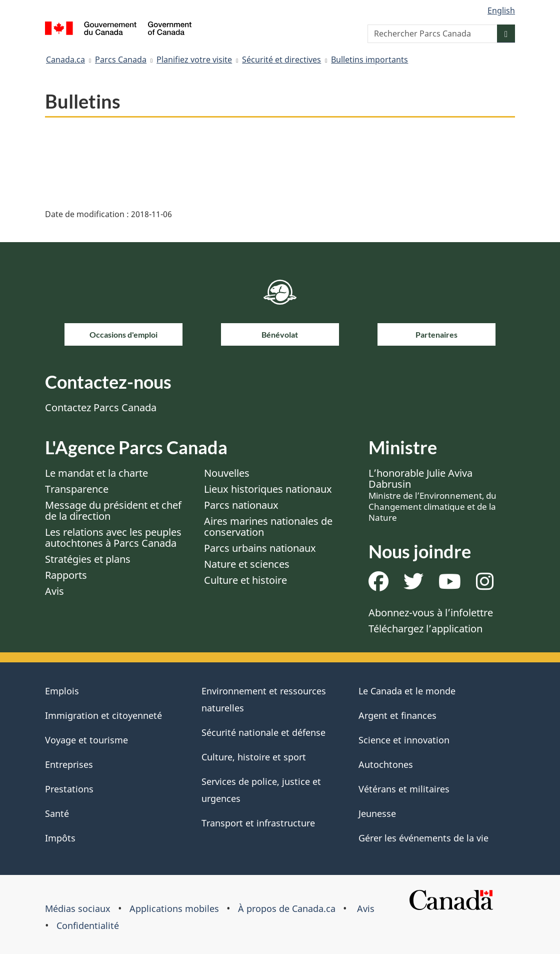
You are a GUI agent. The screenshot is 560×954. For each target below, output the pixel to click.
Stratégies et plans (88, 559)
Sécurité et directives (281, 60)
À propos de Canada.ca (287, 908)
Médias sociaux (78, 908)
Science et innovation (404, 740)
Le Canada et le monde (407, 691)
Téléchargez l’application (425, 629)
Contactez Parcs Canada (101, 407)
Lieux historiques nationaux (268, 489)
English (501, 11)
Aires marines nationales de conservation (268, 527)
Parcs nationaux (241, 505)
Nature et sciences (247, 564)
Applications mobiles (174, 908)
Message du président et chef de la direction (113, 511)
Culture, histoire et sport (254, 757)
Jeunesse (377, 813)
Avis (54, 591)
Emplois (62, 691)
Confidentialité (88, 925)
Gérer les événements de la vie (423, 838)
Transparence (77, 489)
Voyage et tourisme (86, 740)
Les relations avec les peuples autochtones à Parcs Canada (113, 538)
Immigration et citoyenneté (103, 715)
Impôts (60, 838)
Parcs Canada (121, 60)
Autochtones (386, 764)
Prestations (69, 789)
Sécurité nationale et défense (263, 732)
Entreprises (69, 764)
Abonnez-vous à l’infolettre (431, 613)
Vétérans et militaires (404, 789)
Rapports (66, 575)
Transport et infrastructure (258, 823)
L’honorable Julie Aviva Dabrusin (432, 495)
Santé (57, 813)
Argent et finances (397, 715)
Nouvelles (227, 473)
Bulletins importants (369, 60)
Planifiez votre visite (194, 60)
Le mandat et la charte (96, 473)
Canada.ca (65, 60)
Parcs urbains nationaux (260, 548)
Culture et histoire (245, 580)
